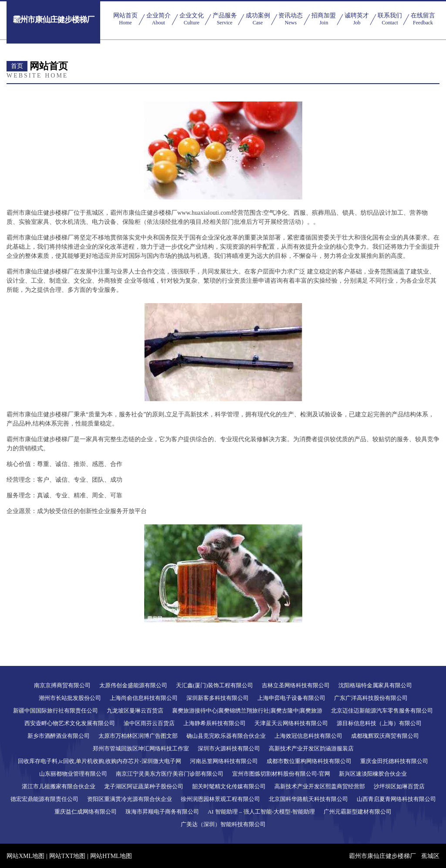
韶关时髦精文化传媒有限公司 (229, 786)
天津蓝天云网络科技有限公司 (291, 723)
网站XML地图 (25, 856)
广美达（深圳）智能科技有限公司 (223, 824)
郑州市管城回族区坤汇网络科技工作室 (141, 748)
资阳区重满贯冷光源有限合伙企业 (130, 799)
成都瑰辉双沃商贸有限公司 (385, 736)
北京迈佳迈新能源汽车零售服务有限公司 (382, 711)
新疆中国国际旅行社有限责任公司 (56, 711)
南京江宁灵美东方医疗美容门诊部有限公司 (170, 774)
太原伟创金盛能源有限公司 (133, 685)
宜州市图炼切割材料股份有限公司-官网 (281, 774)
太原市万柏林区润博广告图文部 (138, 736)
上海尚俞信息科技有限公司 (144, 698)
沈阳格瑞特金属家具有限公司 (375, 685)
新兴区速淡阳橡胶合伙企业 (373, 774)
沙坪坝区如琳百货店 (399, 786)
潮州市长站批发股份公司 (70, 698)
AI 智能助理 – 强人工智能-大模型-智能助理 (262, 812)
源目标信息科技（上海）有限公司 (379, 723)
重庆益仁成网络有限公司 (86, 812)
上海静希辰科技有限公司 (215, 723)
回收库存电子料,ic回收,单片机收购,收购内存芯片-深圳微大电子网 (99, 761)
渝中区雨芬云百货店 (149, 723)
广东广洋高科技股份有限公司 (371, 698)
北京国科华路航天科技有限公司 (308, 799)
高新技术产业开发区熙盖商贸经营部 (320, 786)
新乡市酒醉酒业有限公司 (59, 736)
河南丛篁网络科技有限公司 (224, 761)
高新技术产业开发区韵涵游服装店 (311, 748)
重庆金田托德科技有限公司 (394, 761)
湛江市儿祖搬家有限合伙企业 (59, 786)
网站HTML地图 (111, 856)
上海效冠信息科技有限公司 (308, 736)
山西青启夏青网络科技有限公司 (396, 799)
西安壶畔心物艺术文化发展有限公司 (70, 723)
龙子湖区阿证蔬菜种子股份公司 (144, 786)
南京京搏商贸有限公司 (62, 685)
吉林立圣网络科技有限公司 (296, 685)
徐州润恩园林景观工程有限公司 (220, 799)
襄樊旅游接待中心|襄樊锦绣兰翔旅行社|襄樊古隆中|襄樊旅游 (247, 711)
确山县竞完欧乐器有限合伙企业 (226, 736)
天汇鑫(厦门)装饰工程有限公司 (215, 685)
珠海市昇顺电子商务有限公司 (162, 812)
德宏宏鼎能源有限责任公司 (44, 799)
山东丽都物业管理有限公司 (73, 774)
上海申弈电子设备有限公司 (291, 698)
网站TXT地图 (67, 856)
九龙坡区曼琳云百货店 (135, 711)
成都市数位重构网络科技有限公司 (309, 761)
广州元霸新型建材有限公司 (358, 812)
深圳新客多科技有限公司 (218, 698)
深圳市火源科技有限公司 (229, 748)
